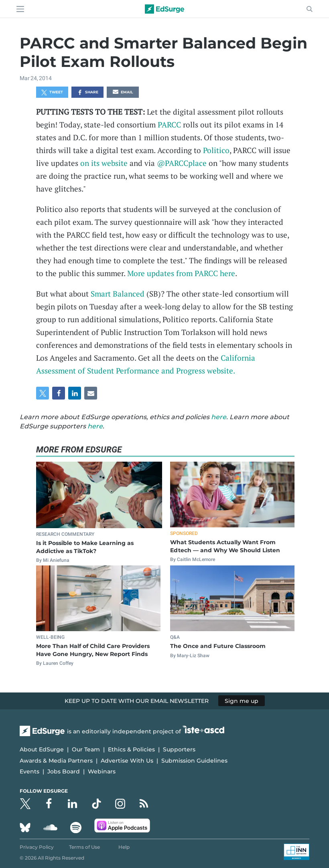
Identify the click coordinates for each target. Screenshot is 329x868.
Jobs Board (64, 771)
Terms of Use (84, 847)
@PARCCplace (182, 163)
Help (124, 847)
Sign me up (242, 701)
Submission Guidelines (194, 761)
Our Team (86, 749)
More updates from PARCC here (181, 273)
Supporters (179, 749)
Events (29, 771)
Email (123, 93)
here (219, 417)
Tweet (52, 93)
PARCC (169, 124)
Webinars (102, 771)
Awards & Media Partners (56, 761)
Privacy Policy (37, 847)
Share (88, 93)
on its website (104, 163)
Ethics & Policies (131, 749)
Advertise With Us (127, 761)
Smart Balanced (118, 294)
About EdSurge (42, 749)
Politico (216, 150)
